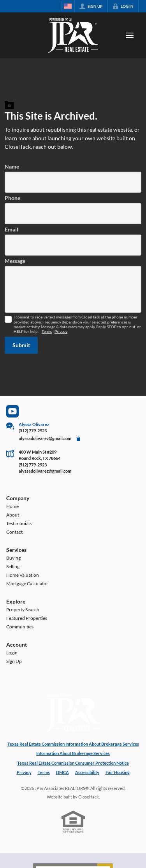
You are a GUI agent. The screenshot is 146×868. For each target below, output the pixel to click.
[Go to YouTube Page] (12, 411)
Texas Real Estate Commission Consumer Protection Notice (73, 763)
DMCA (62, 772)
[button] (21, 345)
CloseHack (89, 797)
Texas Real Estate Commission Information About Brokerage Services (73, 744)
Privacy (61, 331)
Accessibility (87, 772)
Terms (47, 331)
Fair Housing (118, 772)
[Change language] (68, 6)
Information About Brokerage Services (73, 753)
